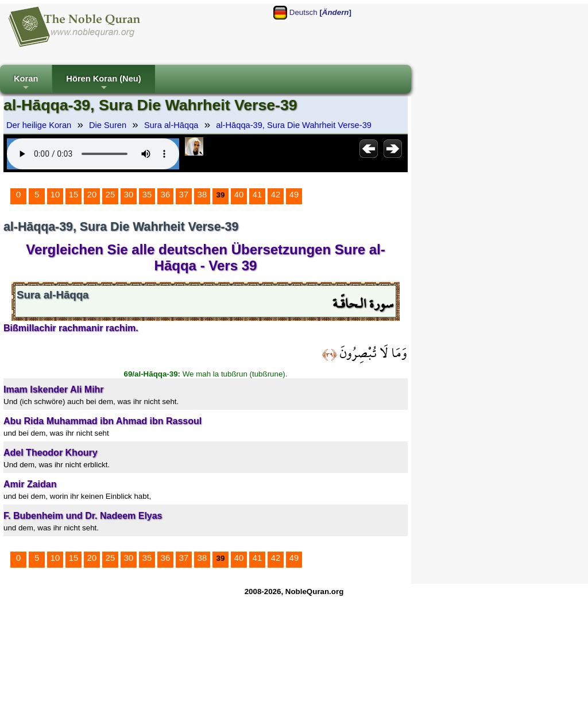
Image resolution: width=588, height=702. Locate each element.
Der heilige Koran (39, 125)
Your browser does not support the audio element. (93, 154)
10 (55, 195)
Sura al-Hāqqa (171, 125)
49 (294, 195)
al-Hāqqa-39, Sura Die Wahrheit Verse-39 (294, 125)
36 (165, 195)
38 (202, 195)
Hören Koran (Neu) (103, 84)
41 (257, 195)
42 (276, 195)
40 (239, 195)
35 (147, 195)
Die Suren (108, 125)
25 (110, 195)
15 (73, 195)
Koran (26, 84)
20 (92, 195)
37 (184, 195)
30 (129, 195)
